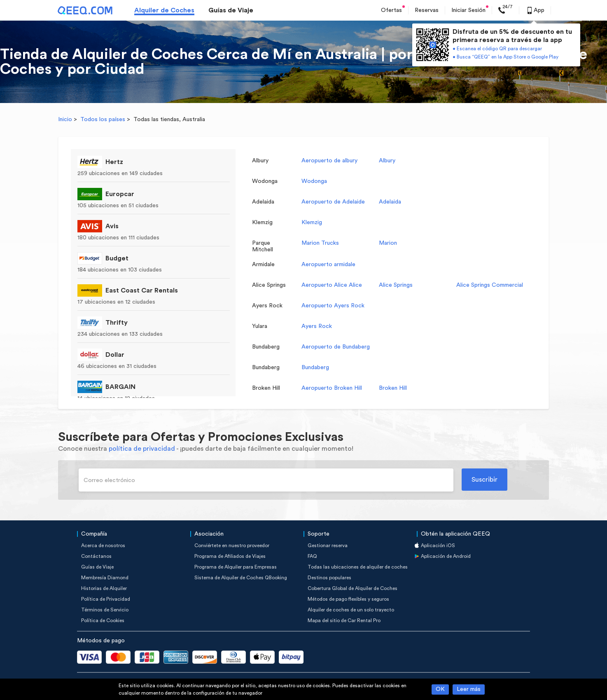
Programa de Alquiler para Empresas (236, 567)
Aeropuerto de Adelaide (333, 202)
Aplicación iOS (438, 545)
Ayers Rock (317, 326)
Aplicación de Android (446, 556)
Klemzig (312, 222)
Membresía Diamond (105, 578)
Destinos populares (329, 578)
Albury (387, 161)
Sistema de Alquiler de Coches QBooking (241, 578)
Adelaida (390, 202)
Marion (388, 243)
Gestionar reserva (328, 545)
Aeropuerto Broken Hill (332, 388)
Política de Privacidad (106, 599)
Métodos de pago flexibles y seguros (348, 599)
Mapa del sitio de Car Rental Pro (344, 620)
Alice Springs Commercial (490, 285)
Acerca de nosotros (103, 545)
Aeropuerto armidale (328, 265)
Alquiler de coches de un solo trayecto (351, 610)
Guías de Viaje (231, 10)
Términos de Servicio (105, 610)
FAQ (312, 556)
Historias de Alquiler (104, 588)
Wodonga (314, 181)
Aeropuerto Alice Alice (332, 285)
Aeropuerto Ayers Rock (333, 306)
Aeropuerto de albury (329, 161)
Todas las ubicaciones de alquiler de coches (358, 567)
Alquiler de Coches (164, 10)
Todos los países (103, 119)
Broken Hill (393, 388)
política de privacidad (142, 449)
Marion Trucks (320, 243)
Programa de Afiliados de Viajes (230, 556)
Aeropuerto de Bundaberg (336, 347)
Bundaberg (315, 368)
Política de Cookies (103, 620)
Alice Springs (396, 285)
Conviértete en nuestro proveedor (232, 545)
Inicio (65, 119)
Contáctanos (96, 556)
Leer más (469, 689)
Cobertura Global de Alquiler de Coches (353, 588)
